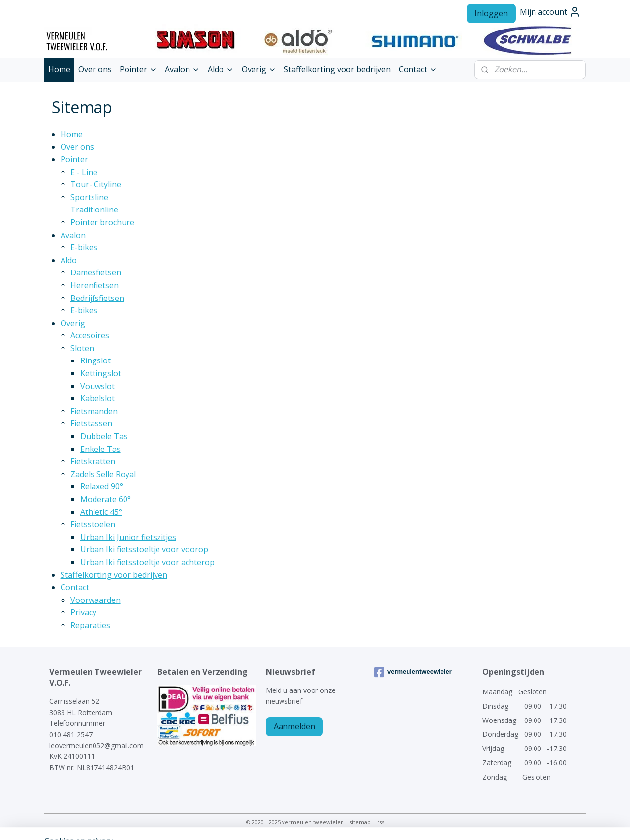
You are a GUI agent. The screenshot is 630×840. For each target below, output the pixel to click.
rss (381, 822)
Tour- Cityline (96, 184)
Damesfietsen (96, 272)
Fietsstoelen (93, 524)
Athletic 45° (101, 512)
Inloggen (491, 13)
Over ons (95, 69)
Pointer (138, 69)
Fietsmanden (94, 411)
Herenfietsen (94, 285)
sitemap (360, 822)
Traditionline (94, 210)
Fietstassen (91, 423)
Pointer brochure (102, 222)
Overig (259, 69)
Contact (418, 69)
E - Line (84, 172)
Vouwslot (97, 386)
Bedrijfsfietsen (97, 298)
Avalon (182, 69)
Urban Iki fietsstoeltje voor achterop (147, 562)
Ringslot (95, 360)
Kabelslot (97, 398)
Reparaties (90, 625)
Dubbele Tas (104, 436)
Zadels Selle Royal (103, 474)
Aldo (221, 69)
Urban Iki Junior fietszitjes (128, 537)
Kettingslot (101, 373)
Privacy (83, 612)
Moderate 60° (106, 499)
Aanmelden (294, 726)
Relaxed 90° (102, 486)
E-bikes (84, 247)
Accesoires (90, 335)
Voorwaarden (95, 600)
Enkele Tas (100, 449)
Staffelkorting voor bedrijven (337, 69)
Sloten (82, 348)
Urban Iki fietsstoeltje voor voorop (144, 549)
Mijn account (550, 12)
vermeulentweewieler (413, 672)
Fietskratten (93, 461)
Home (59, 69)
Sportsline (89, 197)
